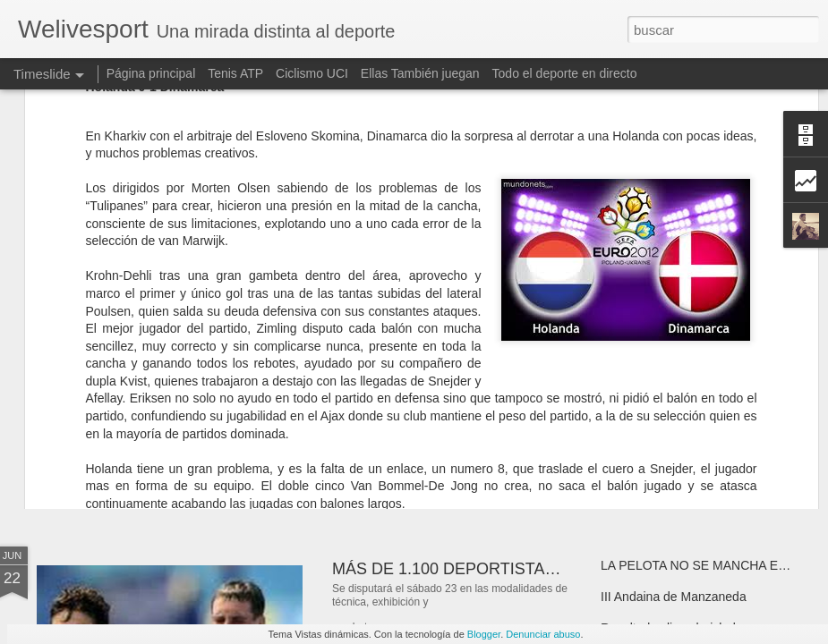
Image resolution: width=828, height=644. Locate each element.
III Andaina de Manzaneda (674, 597)
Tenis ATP (235, 73)
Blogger (484, 634)
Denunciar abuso (543, 634)
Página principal (151, 73)
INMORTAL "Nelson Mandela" (179, 415)
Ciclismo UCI (312, 73)
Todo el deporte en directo (565, 73)
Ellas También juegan (420, 73)
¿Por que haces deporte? (423, 407)
